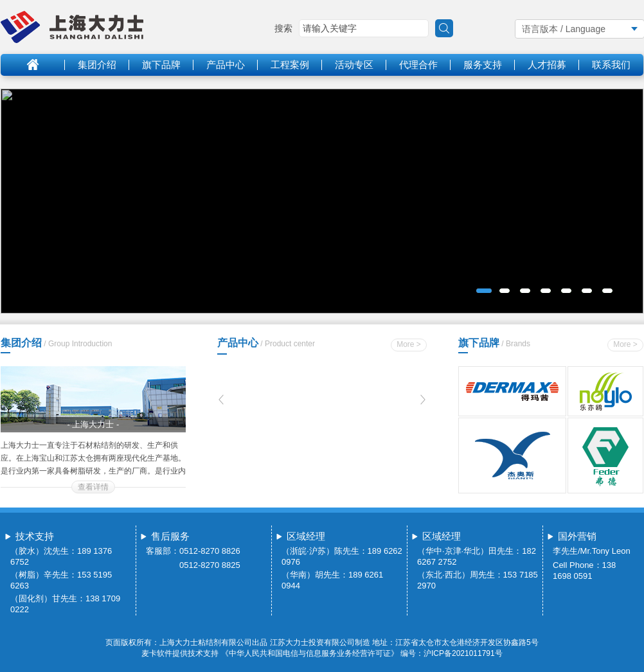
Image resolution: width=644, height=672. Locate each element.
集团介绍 (97, 65)
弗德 (606, 456)
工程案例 (290, 65)
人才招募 (547, 65)
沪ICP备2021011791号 (463, 653)
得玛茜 (512, 391)
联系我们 (611, 65)
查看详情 (93, 487)
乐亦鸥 (606, 391)
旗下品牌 (161, 65)
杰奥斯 (512, 456)
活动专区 (354, 65)
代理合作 (418, 65)
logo (72, 27)
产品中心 (226, 65)
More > (409, 344)
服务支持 (483, 65)
